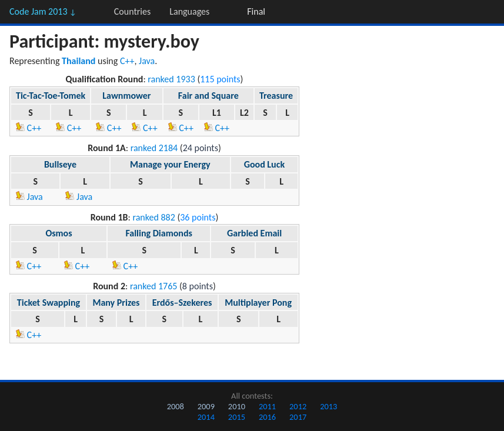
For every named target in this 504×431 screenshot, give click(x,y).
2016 (267, 417)
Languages (189, 11)
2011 (267, 406)
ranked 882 (153, 217)
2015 (237, 417)
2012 (298, 406)
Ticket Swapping (49, 303)
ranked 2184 (154, 148)
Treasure (276, 96)
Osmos (59, 233)
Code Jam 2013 (43, 11)
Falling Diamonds (158, 233)
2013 (328, 406)
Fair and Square (208, 96)
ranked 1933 (171, 79)
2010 (237, 406)
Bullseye (60, 164)
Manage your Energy (170, 164)
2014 (206, 417)
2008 (176, 406)
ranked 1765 (154, 286)
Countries (132, 11)
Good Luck (264, 164)
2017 (298, 417)
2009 (206, 406)
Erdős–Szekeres (182, 303)
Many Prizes (116, 303)
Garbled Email (254, 233)
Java (147, 61)
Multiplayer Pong (258, 303)
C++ (127, 61)
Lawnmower (126, 96)
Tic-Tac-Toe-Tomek (51, 96)
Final (256, 11)
